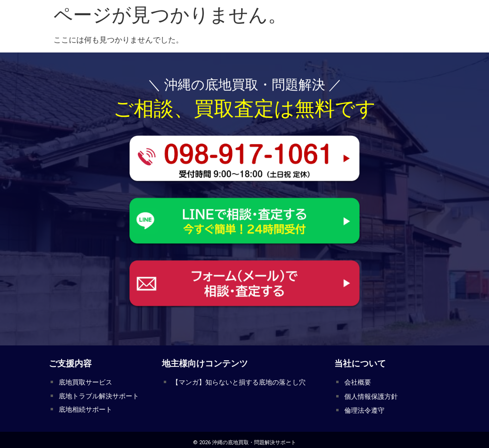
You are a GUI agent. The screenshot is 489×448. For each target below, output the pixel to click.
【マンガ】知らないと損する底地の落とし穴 (234, 381)
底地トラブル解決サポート (96, 394)
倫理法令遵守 (363, 406)
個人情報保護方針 (369, 394)
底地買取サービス (84, 381)
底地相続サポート (84, 406)
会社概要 (357, 381)
